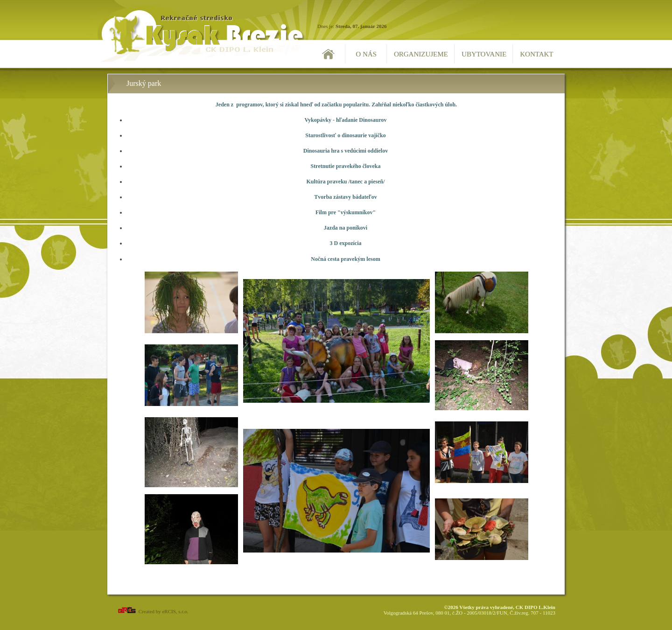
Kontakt (536, 54)
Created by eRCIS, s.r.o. (152, 611)
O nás (366, 54)
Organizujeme (421, 54)
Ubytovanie (484, 54)
